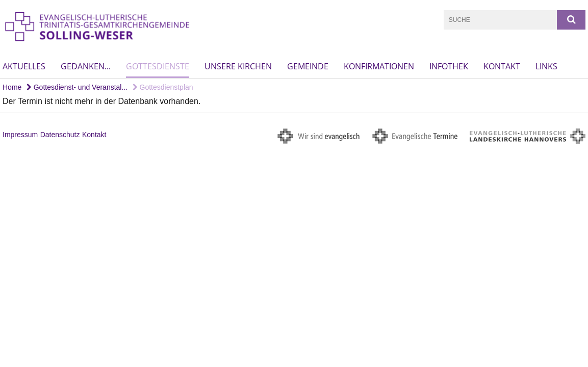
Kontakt (502, 66)
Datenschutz (60, 135)
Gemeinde (308, 66)
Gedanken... (86, 66)
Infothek (449, 66)
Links (546, 66)
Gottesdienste (158, 66)
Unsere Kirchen (238, 66)
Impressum (20, 135)
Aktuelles (24, 66)
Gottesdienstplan (163, 87)
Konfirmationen (379, 66)
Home (12, 87)
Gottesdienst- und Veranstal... (77, 87)
